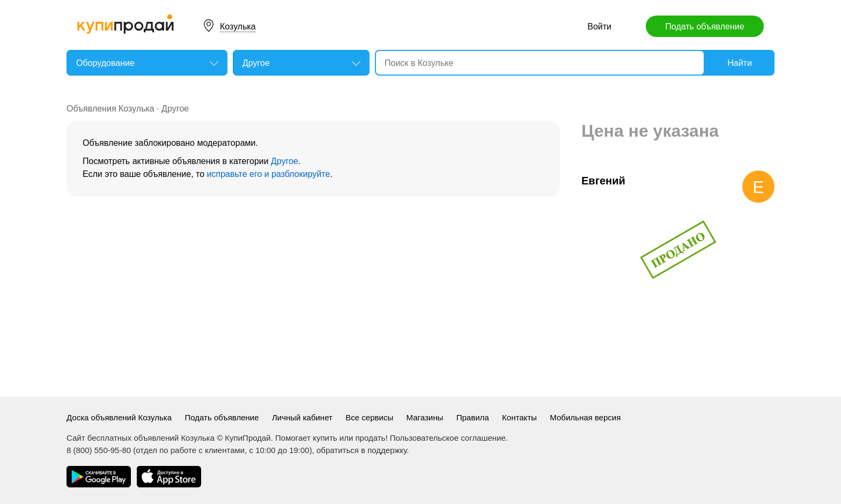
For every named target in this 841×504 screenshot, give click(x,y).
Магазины (425, 417)
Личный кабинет (302, 417)
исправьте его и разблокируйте (269, 174)
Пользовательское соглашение (448, 438)
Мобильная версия (585, 417)
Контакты (519, 417)
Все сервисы (369, 417)
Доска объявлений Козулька (119, 417)
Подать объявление (704, 27)
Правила (473, 417)
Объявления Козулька (110, 109)
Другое (175, 109)
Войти (599, 27)
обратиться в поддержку (362, 450)
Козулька (238, 27)
